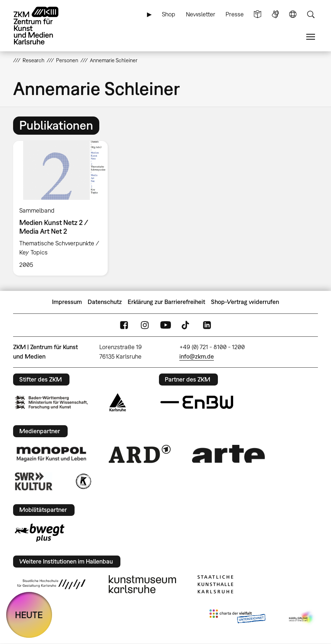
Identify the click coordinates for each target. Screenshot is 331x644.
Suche (311, 14)
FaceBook (124, 325)
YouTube (165, 325)
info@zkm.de (197, 356)
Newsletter (201, 14)
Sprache (293, 14)
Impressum (67, 302)
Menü (311, 37)
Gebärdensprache (275, 14)
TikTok (186, 325)
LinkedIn (207, 325)
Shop (169, 14)
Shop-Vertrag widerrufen (245, 302)
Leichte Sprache (258, 14)
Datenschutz (105, 302)
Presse (235, 14)
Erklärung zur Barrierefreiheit (166, 302)
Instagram (145, 325)
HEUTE (29, 615)
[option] (63, 208)
